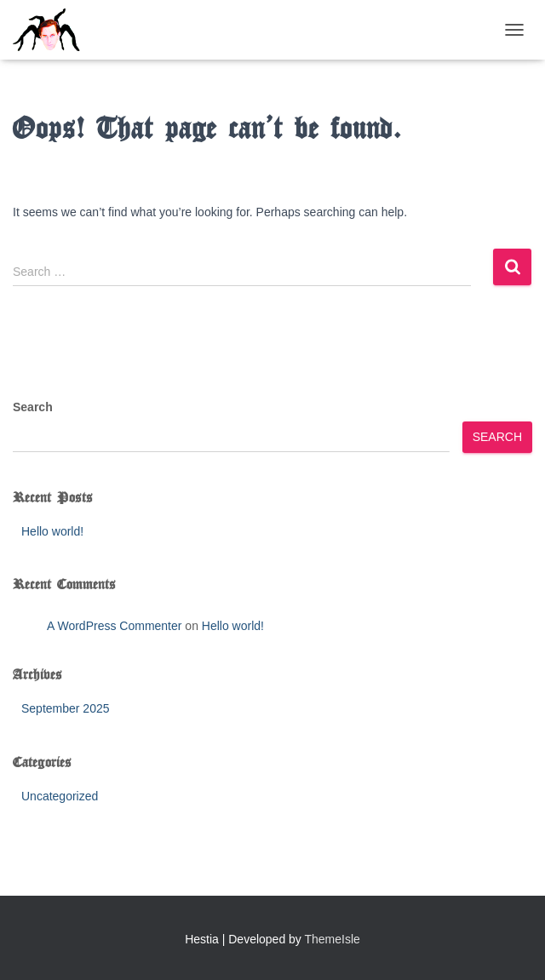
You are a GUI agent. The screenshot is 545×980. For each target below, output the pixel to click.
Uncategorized (60, 796)
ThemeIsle (333, 939)
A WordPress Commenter (114, 626)
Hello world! (52, 531)
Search (33, 407)
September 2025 (66, 708)
